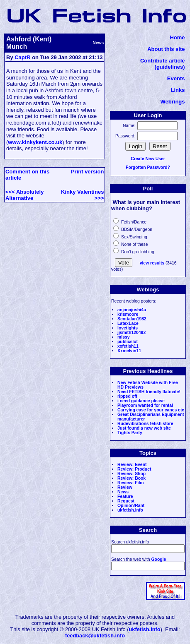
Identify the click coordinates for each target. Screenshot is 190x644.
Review (125, 487)
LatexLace (128, 323)
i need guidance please (141, 401)
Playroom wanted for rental (145, 405)
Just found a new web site (144, 428)
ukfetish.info (130, 510)
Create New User (148, 159)
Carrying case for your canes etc (151, 410)
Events (176, 78)
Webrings (173, 102)
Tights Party (130, 433)
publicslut (128, 342)
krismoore (128, 314)
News (123, 492)
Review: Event (132, 465)
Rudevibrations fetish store (145, 424)
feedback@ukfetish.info (95, 636)
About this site (166, 49)
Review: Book (132, 478)
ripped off (127, 396)
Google (158, 559)
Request (126, 501)
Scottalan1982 (132, 319)
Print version (87, 172)
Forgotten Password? (148, 167)
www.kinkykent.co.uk (35, 142)
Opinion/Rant (131, 506)
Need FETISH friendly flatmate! (149, 392)
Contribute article (163, 61)
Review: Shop (132, 474)
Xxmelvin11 (129, 351)
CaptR (22, 57)
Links (178, 90)
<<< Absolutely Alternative (24, 195)
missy (123, 337)
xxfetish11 (128, 346)
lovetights (128, 328)
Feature (125, 496)
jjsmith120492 (132, 333)
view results (152, 263)
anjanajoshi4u (132, 310)
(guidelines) (170, 67)
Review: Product (134, 469)
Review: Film (131, 483)
